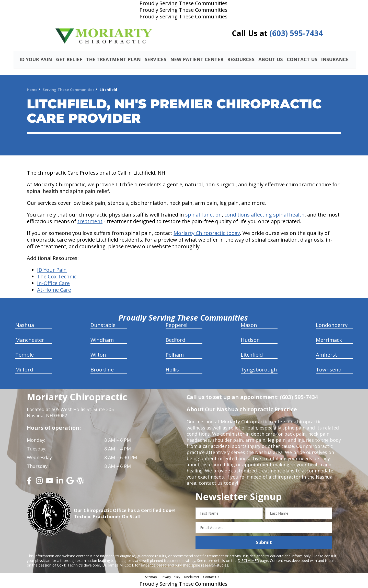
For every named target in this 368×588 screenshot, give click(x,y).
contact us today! (218, 484)
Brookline (102, 370)
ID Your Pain (52, 271)
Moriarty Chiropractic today (207, 234)
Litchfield (252, 355)
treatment (90, 222)
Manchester (30, 341)
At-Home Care (54, 291)
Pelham (175, 355)
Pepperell (177, 326)
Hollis (172, 370)
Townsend (329, 370)
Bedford (175, 341)
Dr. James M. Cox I (118, 566)
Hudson (250, 341)
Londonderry (332, 326)
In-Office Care (53, 284)
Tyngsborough (259, 370)
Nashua (25, 326)
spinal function (204, 215)
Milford (24, 370)
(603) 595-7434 (296, 33)
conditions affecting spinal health (264, 215)
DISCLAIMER (248, 561)
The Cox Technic (57, 277)
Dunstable (103, 326)
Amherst (326, 355)
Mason (249, 326)
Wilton (98, 355)
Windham (102, 341)
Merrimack (329, 341)
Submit (264, 543)
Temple (25, 355)
